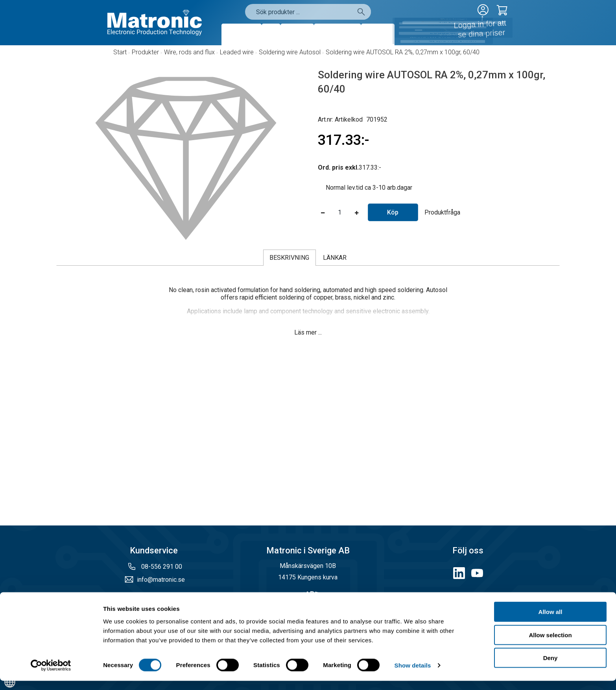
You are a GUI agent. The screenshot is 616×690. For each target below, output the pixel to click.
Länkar (335, 258)
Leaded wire (237, 52)
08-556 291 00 (161, 567)
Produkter (242, 34)
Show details (413, 674)
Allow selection (550, 644)
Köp (393, 212)
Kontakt (378, 34)
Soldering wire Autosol (290, 52)
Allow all (551, 621)
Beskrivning (289, 258)
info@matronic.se (161, 580)
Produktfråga (442, 212)
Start (120, 52)
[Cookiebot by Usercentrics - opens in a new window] (51, 675)
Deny (551, 667)
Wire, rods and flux (189, 52)
